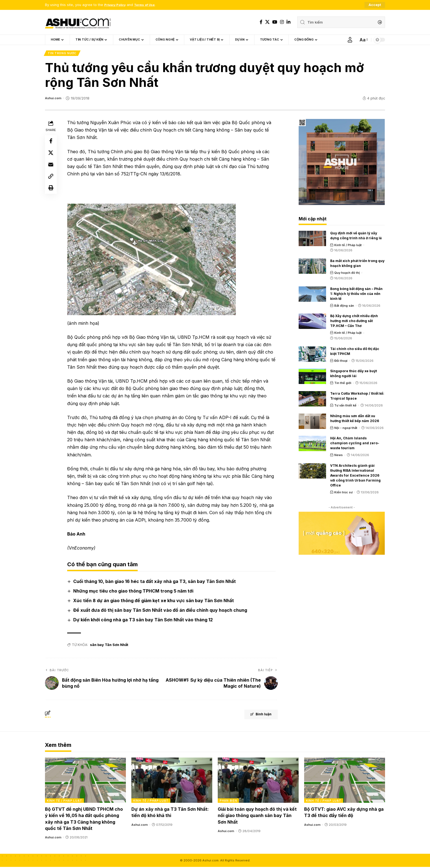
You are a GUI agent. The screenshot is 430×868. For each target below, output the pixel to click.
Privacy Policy (117, 5)
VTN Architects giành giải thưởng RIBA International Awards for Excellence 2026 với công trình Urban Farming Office (355, 477)
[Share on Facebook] (52, 143)
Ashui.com (54, 99)
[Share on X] (52, 156)
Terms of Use (150, 5)
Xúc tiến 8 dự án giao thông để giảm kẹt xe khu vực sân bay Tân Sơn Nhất (155, 602)
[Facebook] (261, 22)
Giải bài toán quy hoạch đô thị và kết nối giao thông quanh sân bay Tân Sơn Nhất (257, 816)
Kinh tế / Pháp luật (348, 246)
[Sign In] (350, 40)
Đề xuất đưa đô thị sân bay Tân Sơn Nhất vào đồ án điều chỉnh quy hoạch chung (161, 611)
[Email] (52, 169)
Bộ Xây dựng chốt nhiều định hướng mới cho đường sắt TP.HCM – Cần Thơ (354, 322)
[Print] (52, 196)
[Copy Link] (52, 183)
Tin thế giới (343, 384)
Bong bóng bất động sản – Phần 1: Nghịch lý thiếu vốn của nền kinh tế (356, 295)
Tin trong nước (63, 54)
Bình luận (255, 716)
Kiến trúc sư (343, 494)
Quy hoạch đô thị (347, 274)
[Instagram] (282, 22)
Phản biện (228, 802)
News (339, 456)
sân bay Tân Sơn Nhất (109, 646)
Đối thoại (341, 362)
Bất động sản (344, 307)
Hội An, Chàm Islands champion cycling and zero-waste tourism (355, 444)
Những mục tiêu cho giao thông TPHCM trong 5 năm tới (134, 592)
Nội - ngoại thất (346, 429)
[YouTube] (275, 22)
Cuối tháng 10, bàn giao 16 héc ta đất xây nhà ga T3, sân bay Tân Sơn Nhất (156, 582)
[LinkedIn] (288, 22)
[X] (267, 22)
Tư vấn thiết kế (345, 406)
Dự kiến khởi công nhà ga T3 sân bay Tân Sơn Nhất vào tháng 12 (144, 621)
